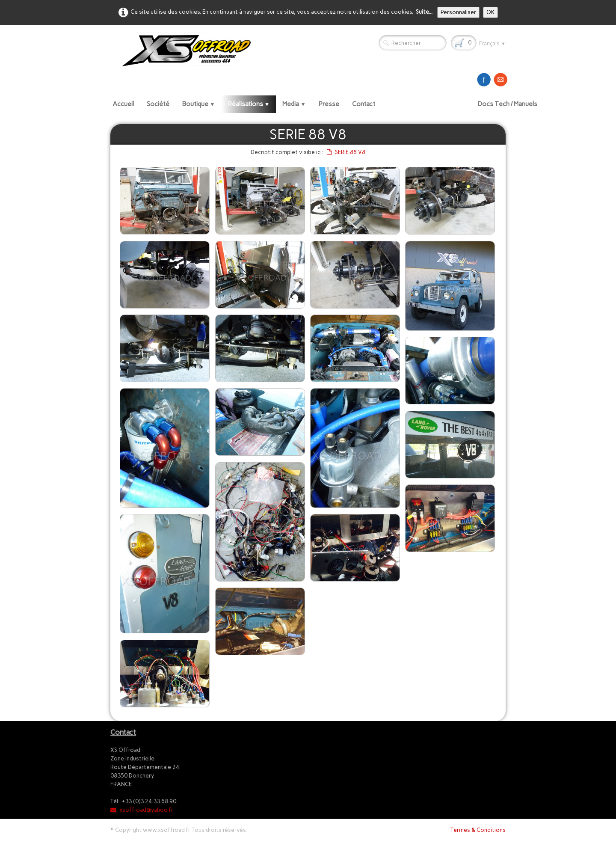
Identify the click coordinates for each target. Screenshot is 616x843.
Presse (329, 104)
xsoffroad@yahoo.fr (142, 810)
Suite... (424, 12)
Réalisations (249, 104)
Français (492, 43)
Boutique (199, 104)
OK (490, 12)
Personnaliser (458, 12)
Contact (364, 104)
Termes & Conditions (478, 830)
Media (294, 104)
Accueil (123, 104)
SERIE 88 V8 (346, 152)
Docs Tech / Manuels (508, 104)
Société (158, 104)
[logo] (184, 51)
